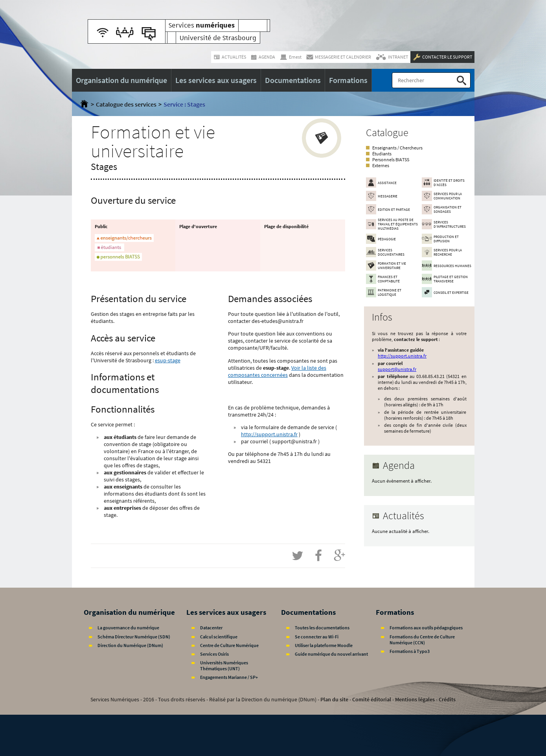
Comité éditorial (372, 699)
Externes (381, 165)
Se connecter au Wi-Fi (317, 637)
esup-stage (168, 360)
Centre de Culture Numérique (229, 645)
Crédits (447, 699)
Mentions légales (415, 699)
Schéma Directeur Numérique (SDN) (134, 637)
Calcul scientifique (219, 637)
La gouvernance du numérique (128, 628)
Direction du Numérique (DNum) (130, 645)
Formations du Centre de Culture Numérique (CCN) (422, 640)
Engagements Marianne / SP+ (229, 677)
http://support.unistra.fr (269, 434)
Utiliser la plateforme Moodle (324, 645)
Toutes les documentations (322, 628)
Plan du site (334, 699)
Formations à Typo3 (410, 651)
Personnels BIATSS (391, 159)
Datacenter (211, 628)
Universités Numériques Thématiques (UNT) (224, 666)
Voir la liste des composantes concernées (277, 371)
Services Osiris (214, 654)
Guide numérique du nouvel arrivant (331, 654)
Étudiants (382, 154)
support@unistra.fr (397, 369)
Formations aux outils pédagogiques (426, 628)
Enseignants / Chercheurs (397, 148)
